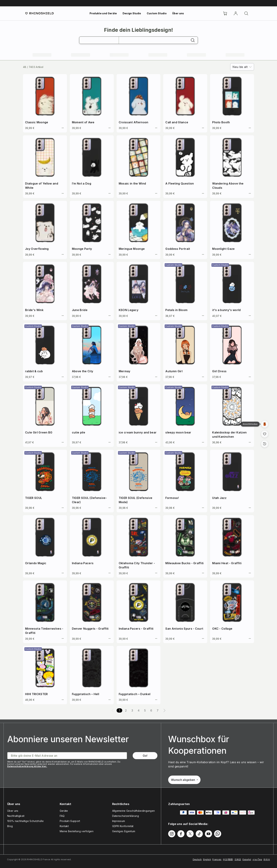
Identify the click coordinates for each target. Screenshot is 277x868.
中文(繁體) (228, 859)
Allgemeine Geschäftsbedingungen (134, 811)
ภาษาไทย (257, 859)
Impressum (119, 821)
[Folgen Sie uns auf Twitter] (190, 834)
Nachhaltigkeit (16, 816)
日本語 (238, 859)
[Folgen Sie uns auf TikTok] (199, 834)
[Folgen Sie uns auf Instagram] (172, 834)
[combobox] (242, 67)
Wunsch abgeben (184, 780)
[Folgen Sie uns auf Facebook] (181, 834)
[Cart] (225, 13)
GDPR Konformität (123, 826)
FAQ (62, 816)
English (207, 859)
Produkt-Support (70, 821)
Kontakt (64, 826)
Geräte (64, 811)
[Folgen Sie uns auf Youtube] (208, 834)
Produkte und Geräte (103, 13)
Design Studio (132, 13)
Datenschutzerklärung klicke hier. (27, 766)
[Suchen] (246, 13)
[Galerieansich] (265, 424)
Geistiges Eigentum (124, 831)
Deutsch (197, 859)
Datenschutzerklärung (126, 816)
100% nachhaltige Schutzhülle (25, 821)
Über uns (178, 13)
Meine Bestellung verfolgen (77, 831)
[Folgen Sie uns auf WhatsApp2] (218, 834)
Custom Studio (157, 13)
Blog (10, 826)
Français (217, 859)
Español (247, 859)
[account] (236, 13)
